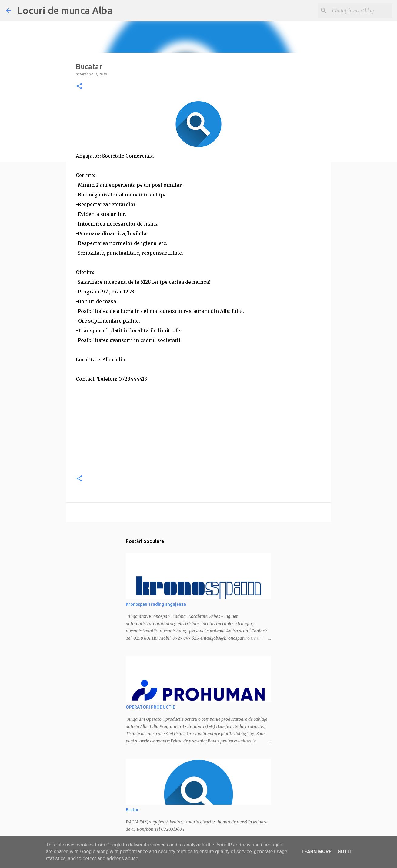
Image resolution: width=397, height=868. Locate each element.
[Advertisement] (198, 426)
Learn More (316, 851)
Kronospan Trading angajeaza (156, 604)
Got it (345, 851)
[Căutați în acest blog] (360, 11)
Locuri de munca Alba (65, 10)
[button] (79, 87)
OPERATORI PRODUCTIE (150, 707)
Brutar (132, 810)
